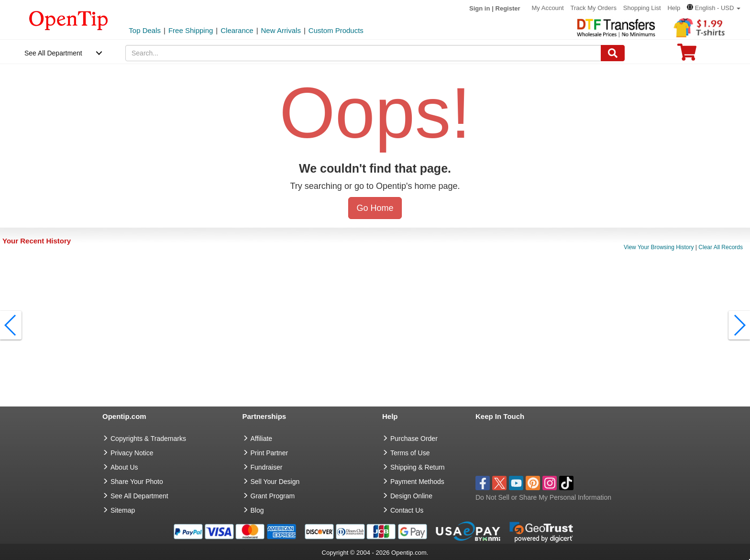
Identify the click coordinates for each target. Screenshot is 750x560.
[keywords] (363, 53)
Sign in (480, 8)
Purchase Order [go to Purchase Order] (414, 439)
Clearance (237, 30)
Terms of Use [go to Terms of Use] (410, 453)
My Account (547, 8)
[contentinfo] (69, 20)
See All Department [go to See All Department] (139, 496)
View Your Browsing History (659, 247)
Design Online (411, 496)
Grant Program (273, 496)
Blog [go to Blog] (257, 510)
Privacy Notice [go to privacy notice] (132, 453)
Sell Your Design (275, 482)
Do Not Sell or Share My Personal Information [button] (543, 497)
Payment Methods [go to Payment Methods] (417, 482)
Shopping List (642, 8)
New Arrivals (281, 30)
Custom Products (336, 30)
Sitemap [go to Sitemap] (123, 510)
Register (508, 8)
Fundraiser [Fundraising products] (267, 467)
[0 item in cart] (687, 55)
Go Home (375, 208)
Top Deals (145, 30)
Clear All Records (721, 247)
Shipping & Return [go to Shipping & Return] (418, 467)
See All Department (53, 53)
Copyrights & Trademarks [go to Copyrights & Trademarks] (148, 439)
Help (674, 8)
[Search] (613, 53)
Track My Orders (594, 8)
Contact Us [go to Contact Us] (407, 510)
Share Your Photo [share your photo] (137, 482)
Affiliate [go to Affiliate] (262, 439)
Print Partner (270, 453)
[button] (714, 8)
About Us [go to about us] (124, 467)
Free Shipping (191, 30)
